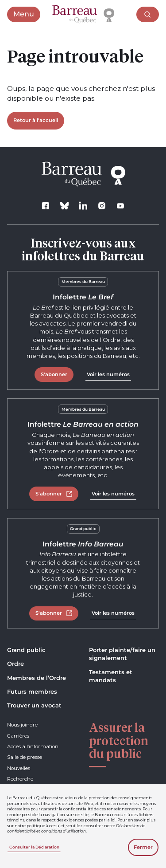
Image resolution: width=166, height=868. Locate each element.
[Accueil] (83, 15)
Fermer (143, 847)
